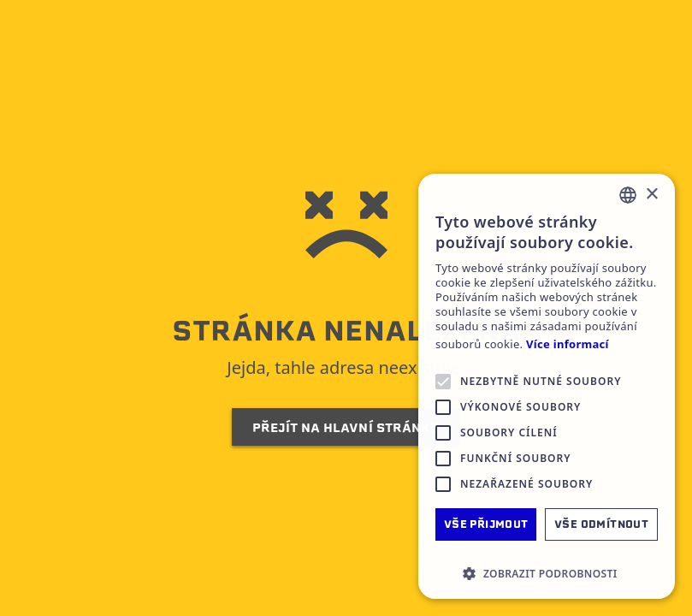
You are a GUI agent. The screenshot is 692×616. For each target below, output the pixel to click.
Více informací (568, 344)
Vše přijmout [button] (486, 524)
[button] (547, 573)
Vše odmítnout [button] (601, 524)
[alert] (547, 386)
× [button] (651, 195)
